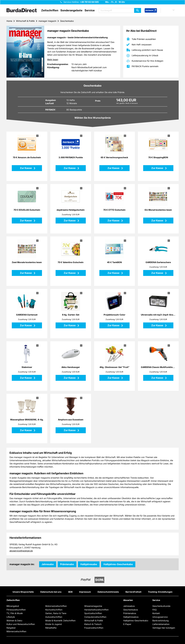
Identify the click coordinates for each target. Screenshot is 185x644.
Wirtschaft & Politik (25, 21)
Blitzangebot (13, 606)
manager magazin (47, 21)
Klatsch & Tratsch (93, 624)
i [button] (37, 136)
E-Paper (127, 624)
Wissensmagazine (93, 606)
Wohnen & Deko (14, 621)
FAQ (154, 610)
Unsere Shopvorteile (23, 592)
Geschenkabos (131, 610)
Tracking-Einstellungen (160, 592)
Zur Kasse (26, 168)
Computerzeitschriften (95, 617)
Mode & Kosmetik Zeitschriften (60, 621)
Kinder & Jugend (54, 624)
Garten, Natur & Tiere (56, 613)
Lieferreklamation (161, 624)
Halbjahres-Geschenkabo (118, 564)
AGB (70, 592)
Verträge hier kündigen (164, 628)
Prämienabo (67, 564)
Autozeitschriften (54, 617)
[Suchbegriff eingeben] (120, 10)
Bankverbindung (161, 621)
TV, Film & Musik (15, 613)
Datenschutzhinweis (108, 592)
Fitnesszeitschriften (16, 610)
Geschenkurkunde (161, 606)
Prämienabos (130, 613)
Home (9, 21)
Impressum (85, 592)
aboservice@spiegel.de (21, 551)
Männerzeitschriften (16, 631)
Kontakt (156, 613)
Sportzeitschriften (93, 613)
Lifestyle (11, 617)
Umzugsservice (160, 617)
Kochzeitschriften (54, 610)
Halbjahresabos (131, 617)
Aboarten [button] (128, 600)
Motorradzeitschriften (56, 606)
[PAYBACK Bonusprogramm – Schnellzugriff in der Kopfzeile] (151, 11)
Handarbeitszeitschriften (96, 610)
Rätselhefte (51, 628)
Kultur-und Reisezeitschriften (21, 624)
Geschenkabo (67, 21)
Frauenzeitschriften (94, 628)
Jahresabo (48, 564)
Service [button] (90, 10)
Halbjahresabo (89, 564)
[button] (171, 10)
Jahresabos (129, 606)
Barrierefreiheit (133, 592)
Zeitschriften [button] (50, 10)
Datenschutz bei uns (51, 592)
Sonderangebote (71, 10)
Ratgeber (11, 628)
